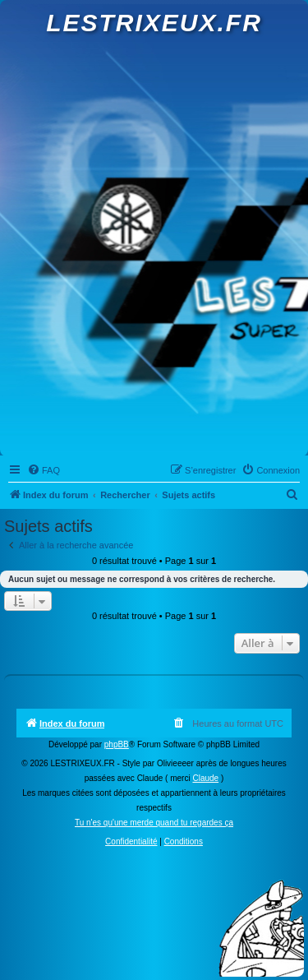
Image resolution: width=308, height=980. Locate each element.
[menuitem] (44, 470)
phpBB (117, 744)
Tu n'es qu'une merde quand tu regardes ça (154, 823)
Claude (205, 778)
